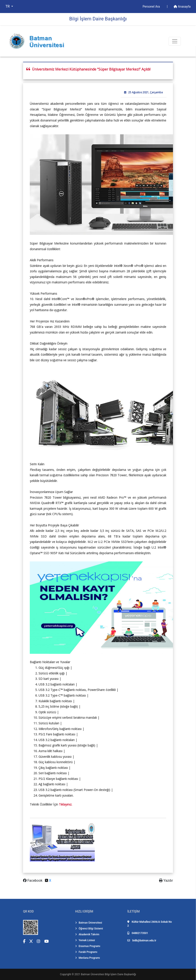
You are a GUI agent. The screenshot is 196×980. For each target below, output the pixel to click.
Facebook (33, 881)
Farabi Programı (86, 952)
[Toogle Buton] (175, 41)
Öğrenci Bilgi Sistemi (89, 929)
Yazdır (166, 881)
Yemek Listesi (85, 940)
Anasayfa (182, 7)
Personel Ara (152, 7)
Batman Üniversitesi (89, 923)
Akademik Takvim (87, 934)
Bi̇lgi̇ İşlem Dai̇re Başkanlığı (98, 19)
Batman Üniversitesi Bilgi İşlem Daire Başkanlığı (109, 974)
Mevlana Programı (88, 958)
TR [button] (8, 6)
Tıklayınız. (66, 804)
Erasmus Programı (88, 946)
